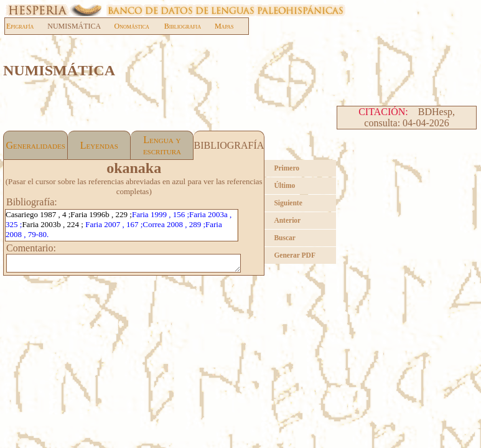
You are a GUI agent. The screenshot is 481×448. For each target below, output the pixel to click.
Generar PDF (295, 255)
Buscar (285, 238)
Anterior (287, 220)
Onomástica (132, 26)
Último (284, 185)
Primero (287, 168)
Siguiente (288, 203)
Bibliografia (183, 26)
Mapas (224, 26)
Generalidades (36, 145)
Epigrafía (20, 26)
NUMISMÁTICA (80, 26)
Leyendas (99, 145)
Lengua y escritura (162, 145)
